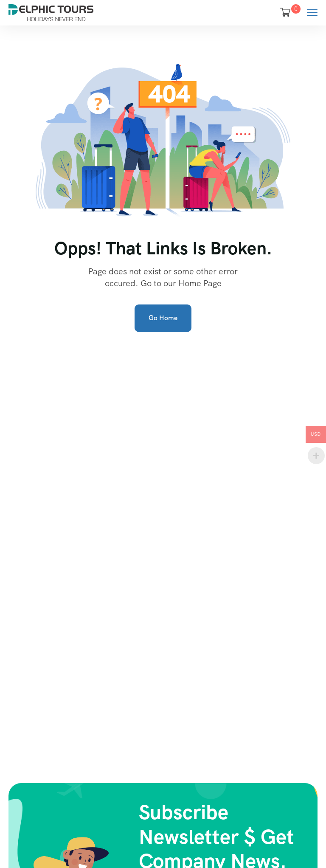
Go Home (163, 318)
